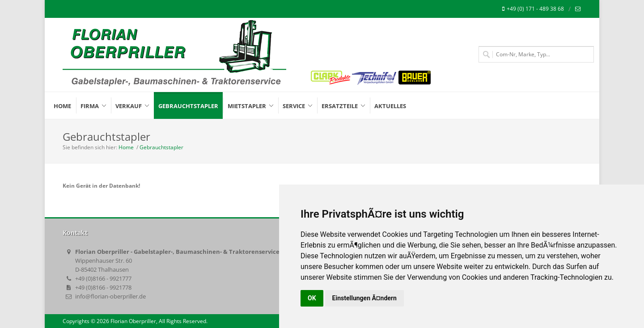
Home (126, 147)
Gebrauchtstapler (161, 147)
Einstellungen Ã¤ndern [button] (364, 298)
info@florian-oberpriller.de (110, 296)
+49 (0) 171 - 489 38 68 (533, 9)
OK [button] (312, 298)
